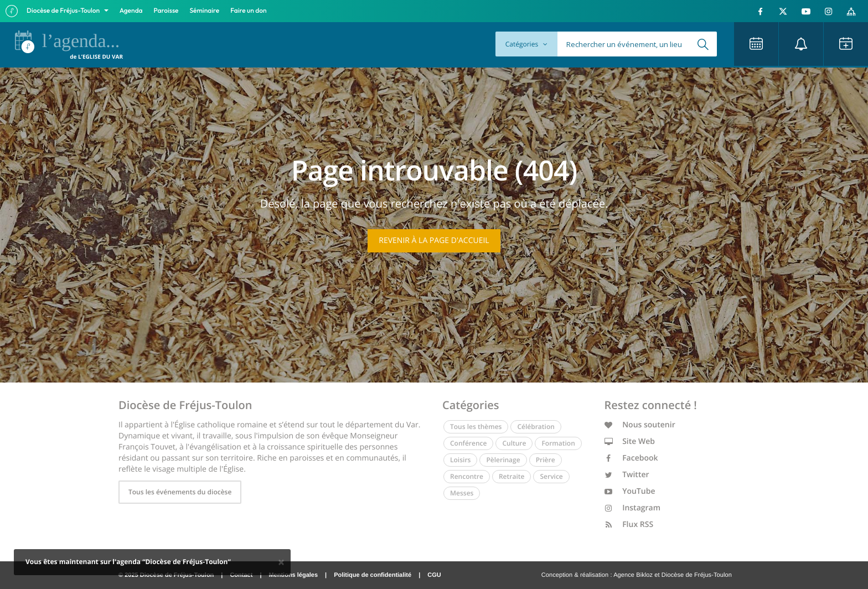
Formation (558, 443)
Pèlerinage (503, 460)
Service (551, 476)
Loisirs (460, 460)
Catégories (526, 44)
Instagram (633, 508)
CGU (434, 575)
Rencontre (467, 476)
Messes (462, 493)
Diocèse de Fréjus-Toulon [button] (64, 11)
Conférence (468, 443)
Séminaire (205, 11)
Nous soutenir (640, 425)
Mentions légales (293, 575)
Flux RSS (629, 525)
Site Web (630, 441)
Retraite (512, 476)
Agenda (131, 11)
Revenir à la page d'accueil (434, 241)
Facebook (631, 458)
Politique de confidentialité (373, 575)
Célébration (536, 427)
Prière (546, 460)
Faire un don (248, 11)
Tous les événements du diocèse (180, 492)
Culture (514, 443)
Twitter (627, 475)
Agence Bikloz (633, 575)
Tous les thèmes (476, 427)
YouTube (630, 491)
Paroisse (166, 11)
